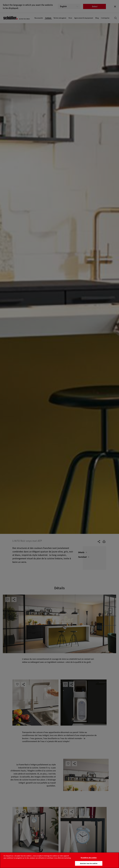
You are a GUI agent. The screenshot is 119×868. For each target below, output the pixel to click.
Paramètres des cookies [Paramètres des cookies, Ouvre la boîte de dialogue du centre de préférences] (89, 861)
